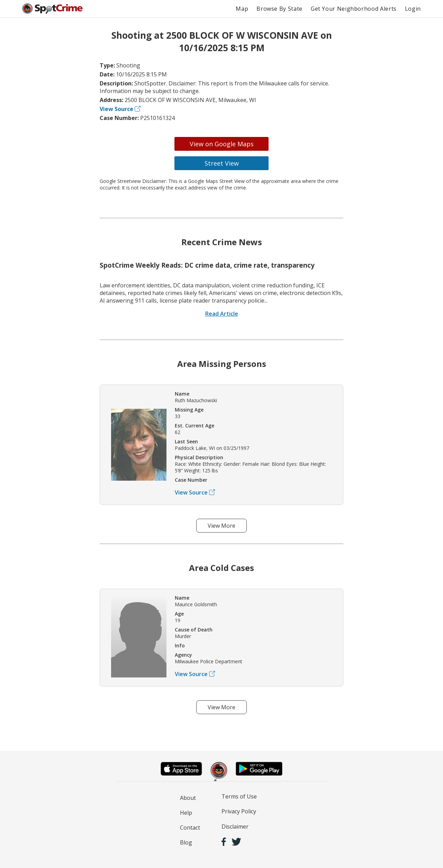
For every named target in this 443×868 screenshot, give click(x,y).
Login (413, 9)
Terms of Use (239, 796)
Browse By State (279, 9)
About (188, 798)
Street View (222, 163)
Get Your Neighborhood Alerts (354, 9)
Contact (190, 828)
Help (186, 813)
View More (221, 526)
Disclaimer (235, 827)
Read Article (222, 314)
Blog (186, 842)
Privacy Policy (239, 811)
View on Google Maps (222, 144)
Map (242, 9)
